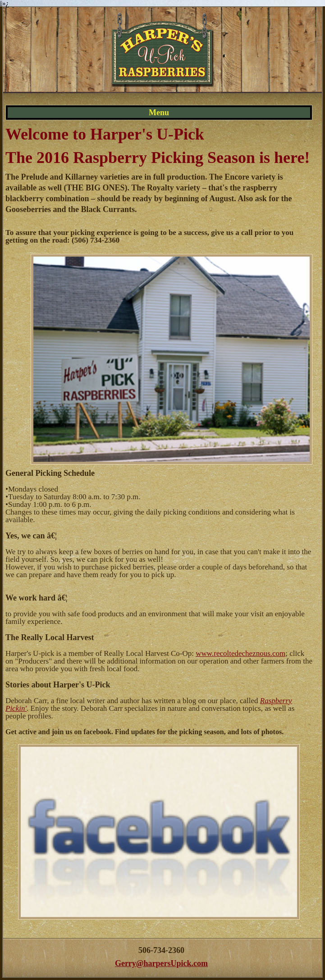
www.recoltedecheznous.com (240, 653)
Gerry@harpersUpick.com (161, 963)
